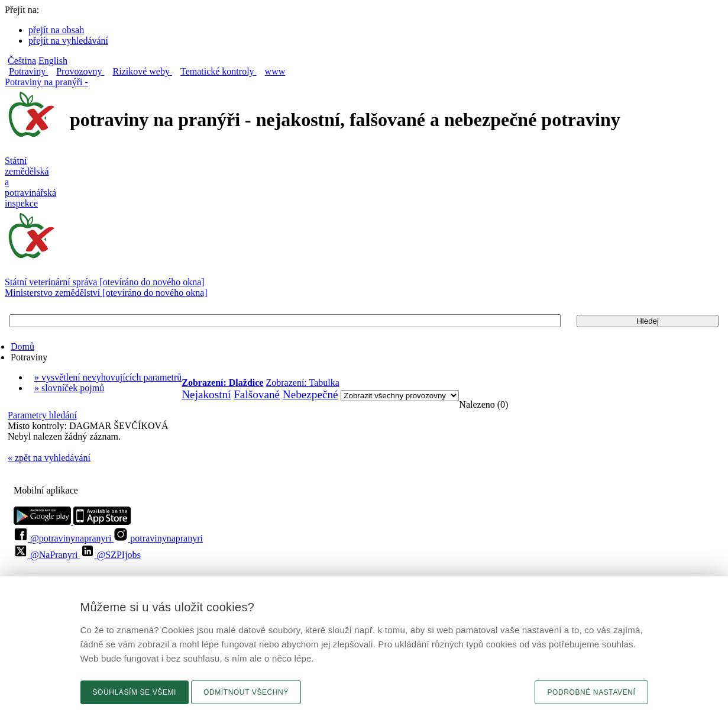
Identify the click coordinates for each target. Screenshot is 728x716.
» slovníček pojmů (69, 388)
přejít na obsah (56, 30)
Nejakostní (206, 394)
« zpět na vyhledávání (49, 458)
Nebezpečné (310, 394)
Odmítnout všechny (246, 692)
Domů (22, 346)
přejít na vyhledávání (68, 41)
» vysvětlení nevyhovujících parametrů (108, 377)
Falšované (257, 394)
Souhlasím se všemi (135, 692)
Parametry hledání (42, 415)
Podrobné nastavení (591, 692)
